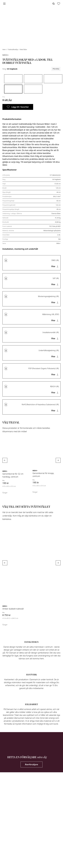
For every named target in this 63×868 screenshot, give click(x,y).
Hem (4, 50)
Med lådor (24, 50)
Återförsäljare (32, 764)
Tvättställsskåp (13, 50)
